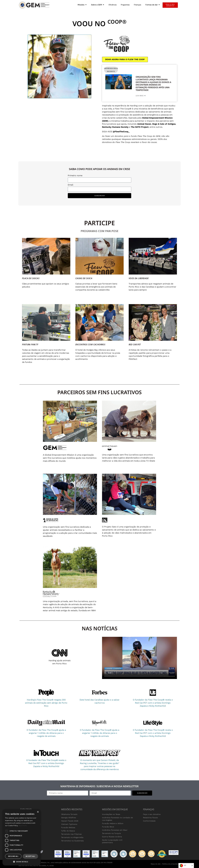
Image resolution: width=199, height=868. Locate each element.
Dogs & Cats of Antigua (164, 124)
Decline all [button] (13, 856)
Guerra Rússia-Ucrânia (112, 837)
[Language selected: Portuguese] (186, 866)
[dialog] (22, 837)
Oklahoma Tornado (69, 814)
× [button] (38, 812)
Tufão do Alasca (68, 831)
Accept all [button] (30, 856)
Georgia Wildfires (69, 818)
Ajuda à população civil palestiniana (112, 841)
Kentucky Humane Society (115, 127)
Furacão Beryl (108, 827)
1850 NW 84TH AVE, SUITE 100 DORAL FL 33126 (36, 866)
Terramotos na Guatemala (72, 841)
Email (71, 185)
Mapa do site (156, 864)
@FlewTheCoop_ (121, 132)
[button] (22, 862)
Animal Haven (144, 124)
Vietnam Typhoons (69, 824)
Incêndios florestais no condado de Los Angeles (117, 819)
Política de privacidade (171, 864)
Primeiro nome (75, 176)
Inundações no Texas (111, 814)
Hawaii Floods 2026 (70, 821)
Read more (23, 826)
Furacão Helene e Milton (113, 823)
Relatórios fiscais (150, 818)
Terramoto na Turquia (111, 833)
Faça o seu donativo (152, 814)
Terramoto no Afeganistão (72, 837)
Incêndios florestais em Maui (115, 830)
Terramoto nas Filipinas (71, 834)
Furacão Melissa (68, 827)
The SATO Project (140, 127)
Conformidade (149, 821)
